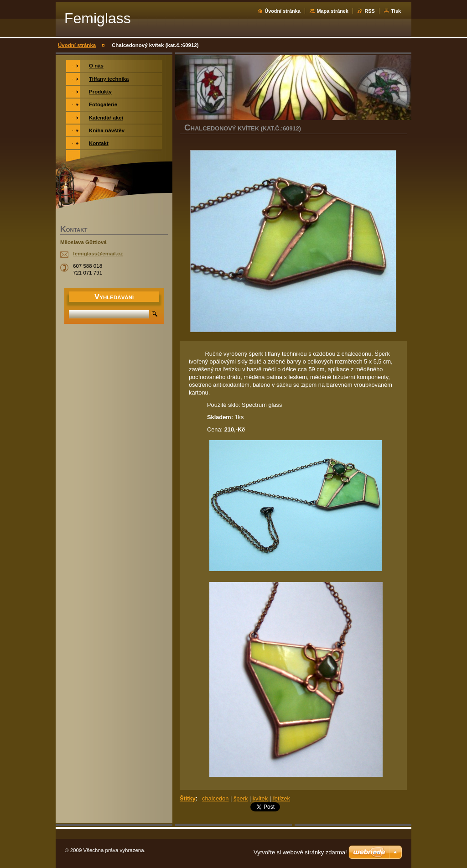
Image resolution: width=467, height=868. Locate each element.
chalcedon (215, 798)
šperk (241, 798)
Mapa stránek (332, 11)
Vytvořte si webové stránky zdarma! (300, 852)
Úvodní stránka (283, 11)
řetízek (281, 798)
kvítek (260, 798)
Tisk (396, 11)
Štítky (188, 798)
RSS (369, 11)
